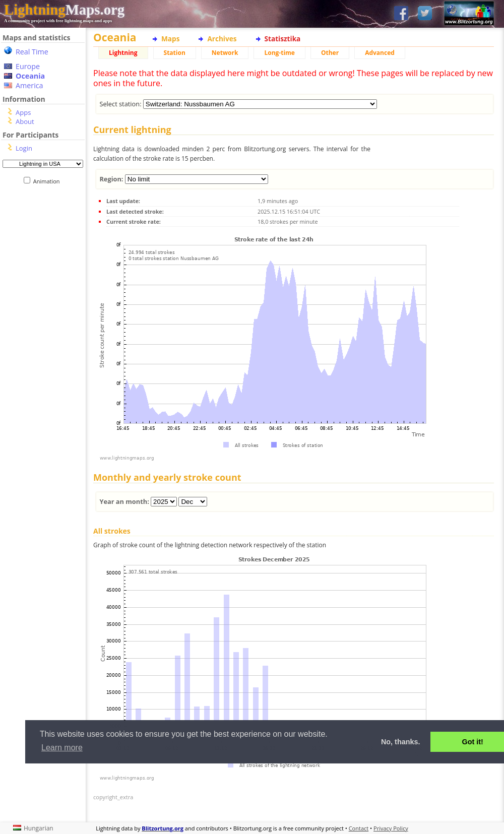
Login (24, 148)
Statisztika (283, 39)
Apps (23, 112)
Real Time (32, 52)
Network (225, 53)
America (29, 85)
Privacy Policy (391, 828)
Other (330, 53)
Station (175, 53)
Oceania (30, 76)
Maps (170, 39)
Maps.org (64, 10)
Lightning (123, 53)
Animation (49, 181)
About (25, 121)
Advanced (380, 53)
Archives (222, 39)
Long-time (279, 53)
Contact (359, 828)
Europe (28, 66)
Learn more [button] (62, 748)
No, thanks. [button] (401, 742)
